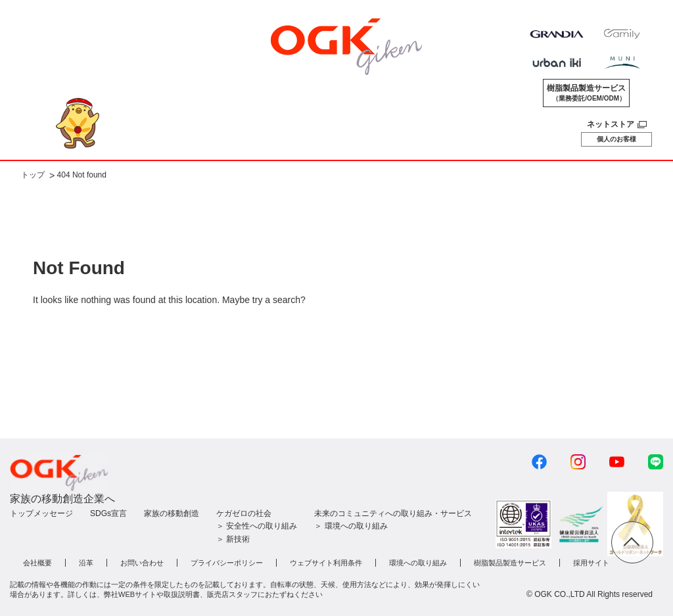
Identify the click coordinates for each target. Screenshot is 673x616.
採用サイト (591, 563)
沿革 (86, 563)
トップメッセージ (41, 513)
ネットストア (611, 124)
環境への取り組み (418, 563)
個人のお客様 (616, 139)
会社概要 (37, 563)
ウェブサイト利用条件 (326, 563)
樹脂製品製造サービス (586, 93)
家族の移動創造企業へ (62, 499)
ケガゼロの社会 (244, 513)
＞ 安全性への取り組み (257, 526)
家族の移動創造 (172, 513)
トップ (33, 176)
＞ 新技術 (233, 539)
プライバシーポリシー (227, 563)
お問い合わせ (142, 563)
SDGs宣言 (108, 513)
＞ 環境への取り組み (351, 526)
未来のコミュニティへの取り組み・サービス (393, 513)
